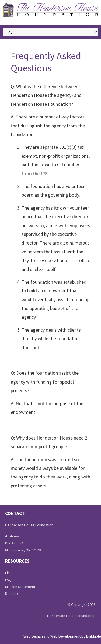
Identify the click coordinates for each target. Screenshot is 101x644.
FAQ (8, 580)
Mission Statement (20, 587)
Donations (13, 593)
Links (9, 573)
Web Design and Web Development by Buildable (62, 636)
